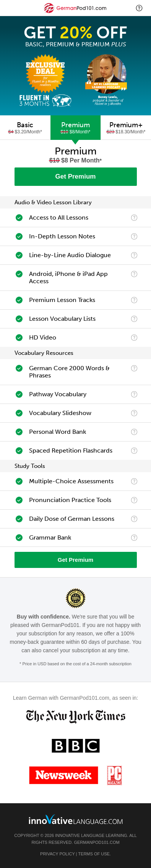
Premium (76, 128)
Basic (25, 128)
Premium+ (126, 128)
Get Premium (76, 176)
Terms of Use (94, 854)
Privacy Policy (57, 854)
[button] (139, 8)
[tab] (25, 128)
